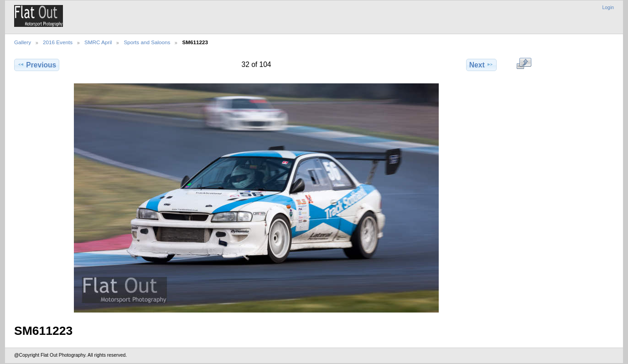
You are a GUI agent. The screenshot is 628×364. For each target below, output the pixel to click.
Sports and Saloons (147, 42)
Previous (37, 65)
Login (608, 8)
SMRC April (98, 42)
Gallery (23, 42)
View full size (524, 64)
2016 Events (58, 42)
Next (481, 65)
